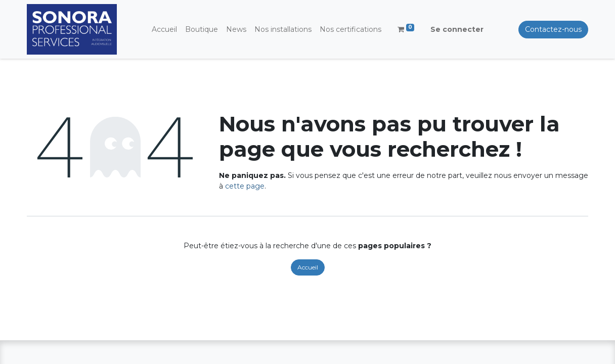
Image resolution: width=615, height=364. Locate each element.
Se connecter (457, 29)
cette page (245, 186)
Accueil (308, 267)
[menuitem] (164, 30)
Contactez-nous (553, 29)
